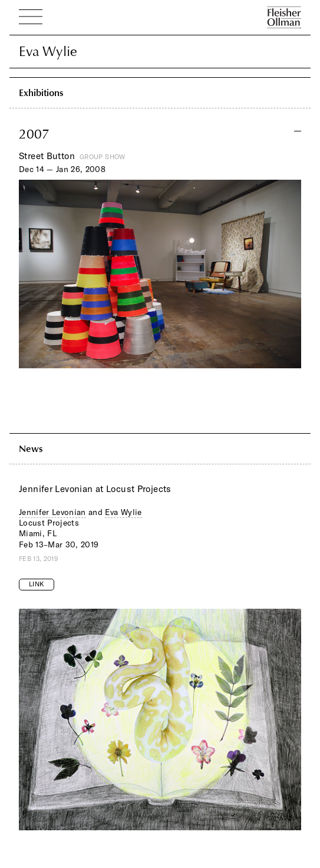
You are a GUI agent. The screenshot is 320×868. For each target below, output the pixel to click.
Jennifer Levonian (52, 512)
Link (37, 584)
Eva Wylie (123, 512)
